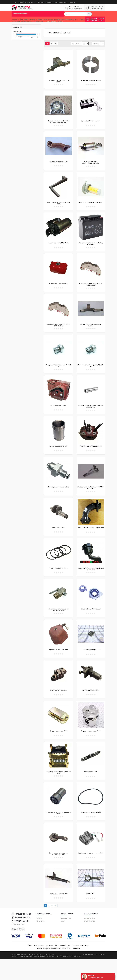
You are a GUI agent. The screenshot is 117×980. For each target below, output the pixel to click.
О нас (15, 2)
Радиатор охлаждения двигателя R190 (58, 789)
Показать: (96, 43)
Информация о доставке (44, 966)
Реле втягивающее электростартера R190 (91, 164)
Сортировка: (76, 43)
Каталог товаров (20, 14)
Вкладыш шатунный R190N (91, 80)
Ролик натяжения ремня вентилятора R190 (58, 873)
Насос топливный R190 (91, 705)
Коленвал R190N (58, 539)
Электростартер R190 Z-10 (58, 247)
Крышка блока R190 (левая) (91, 622)
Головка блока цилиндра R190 (91, 455)
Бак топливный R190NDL (58, 289)
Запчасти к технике (27, 20)
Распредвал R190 (91, 789)
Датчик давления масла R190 (58, 497)
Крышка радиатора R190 (91, 664)
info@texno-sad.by (75, 9)
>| (56, 927)
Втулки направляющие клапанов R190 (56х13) (91, 414)
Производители (66, 939)
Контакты (72, 2)
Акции (62, 942)
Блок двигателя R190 (58, 414)
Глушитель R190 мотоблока (91, 122)
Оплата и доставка (60, 2)
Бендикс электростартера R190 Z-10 (58, 373)
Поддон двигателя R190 (58, 747)
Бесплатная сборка (45, 2)
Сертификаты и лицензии (27, 2)
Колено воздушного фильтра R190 (91, 539)
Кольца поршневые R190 (58, 580)
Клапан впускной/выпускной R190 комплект (91, 498)
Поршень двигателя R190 (91, 747)
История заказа (90, 942)
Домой (14, 20)
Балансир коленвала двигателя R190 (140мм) (58, 331)
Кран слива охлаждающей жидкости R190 (58, 623)
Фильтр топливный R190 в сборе (91, 205)
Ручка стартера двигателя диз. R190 (58, 206)
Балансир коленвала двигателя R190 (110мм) (91, 289)
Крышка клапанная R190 (58, 664)
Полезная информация (81, 966)
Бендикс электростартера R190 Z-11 (91, 373)
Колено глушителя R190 (58, 164)
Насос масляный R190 (58, 705)
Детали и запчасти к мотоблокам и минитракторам (57, 20)
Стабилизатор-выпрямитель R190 (91, 872)
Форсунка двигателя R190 (58, 914)
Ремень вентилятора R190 (91, 830)
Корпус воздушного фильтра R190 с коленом (91, 581)
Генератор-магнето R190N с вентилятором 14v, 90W (58, 123)
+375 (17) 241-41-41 (21, 942)
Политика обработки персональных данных (54, 969)
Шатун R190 (91, 914)
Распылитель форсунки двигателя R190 (58, 831)
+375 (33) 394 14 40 (96, 7)
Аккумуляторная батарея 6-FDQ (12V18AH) (91, 248)
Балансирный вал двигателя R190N (58, 81)
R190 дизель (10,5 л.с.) (55, 22)
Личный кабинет (90, 939)
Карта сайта (40, 942)
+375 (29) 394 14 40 (96, 9)
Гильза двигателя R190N (58, 455)
